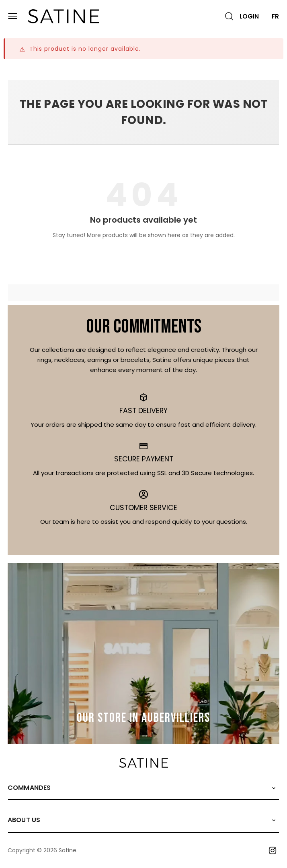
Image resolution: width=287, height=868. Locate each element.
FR (275, 16)
